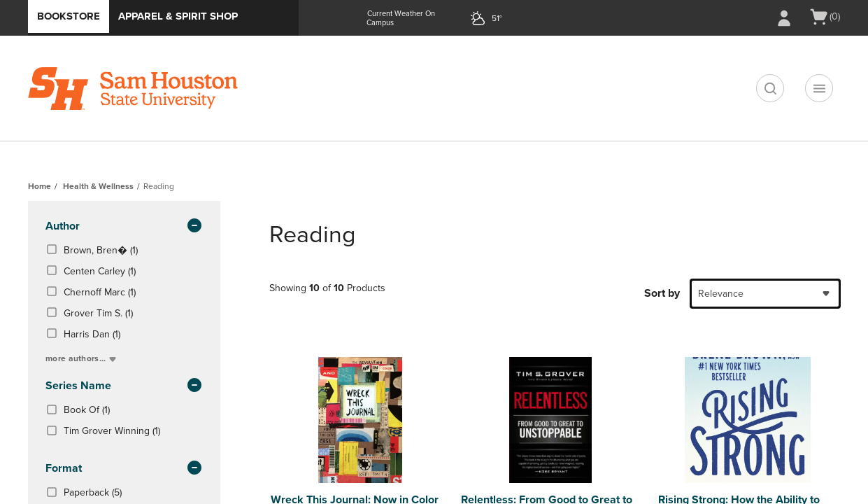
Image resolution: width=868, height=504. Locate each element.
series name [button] (124, 386)
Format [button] (124, 469)
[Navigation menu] (819, 88)
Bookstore (69, 16)
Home (40, 186)
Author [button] (124, 227)
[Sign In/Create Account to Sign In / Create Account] (784, 18)
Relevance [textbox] (721, 294)
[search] (770, 88)
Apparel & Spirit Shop (178, 16)
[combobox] (765, 294)
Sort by (662, 293)
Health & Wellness (98, 186)
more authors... (82, 358)
